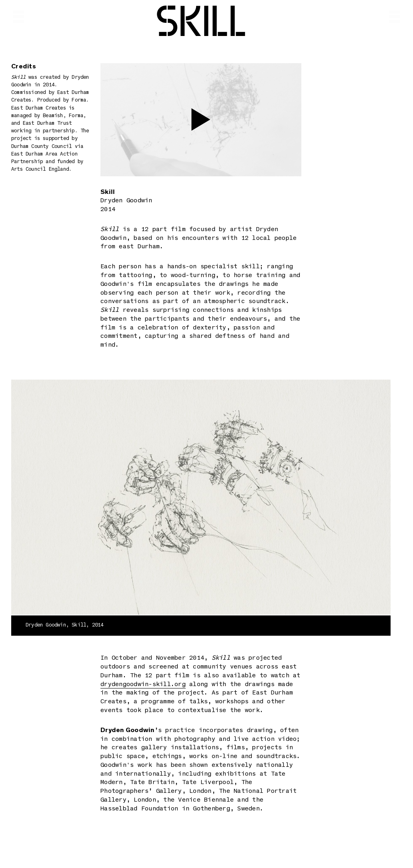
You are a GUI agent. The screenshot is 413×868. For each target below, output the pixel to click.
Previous (66, 502)
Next (336, 502)
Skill (201, 23)
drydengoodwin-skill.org (143, 685)
